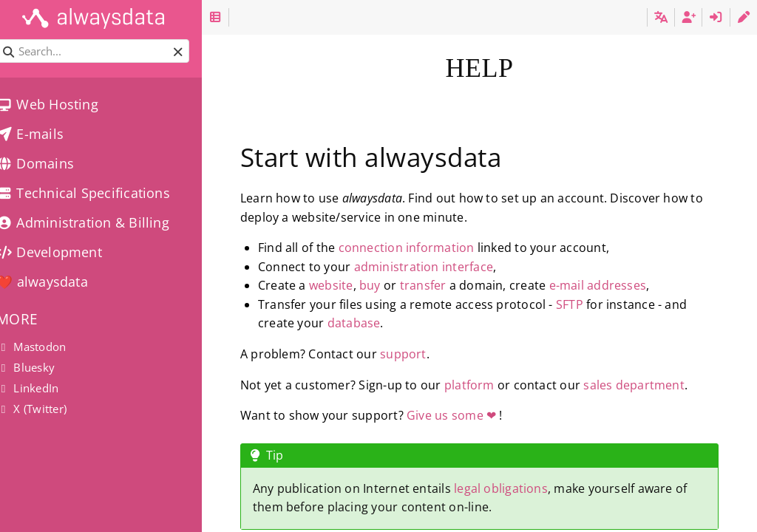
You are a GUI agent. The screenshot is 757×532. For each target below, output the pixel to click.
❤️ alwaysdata (58, 282)
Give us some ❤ (471, 415)
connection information (427, 248)
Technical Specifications (99, 193)
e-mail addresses (618, 285)
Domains (51, 163)
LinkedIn (43, 388)
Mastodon (47, 347)
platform (489, 385)
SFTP (590, 304)
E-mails (45, 134)
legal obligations (521, 488)
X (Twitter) (47, 409)
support (423, 354)
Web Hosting (63, 104)
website (351, 285)
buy (390, 285)
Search (13, 40)
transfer (443, 285)
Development (65, 252)
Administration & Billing (98, 222)
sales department (654, 385)
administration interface (444, 267)
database (374, 323)
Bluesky (41, 367)
